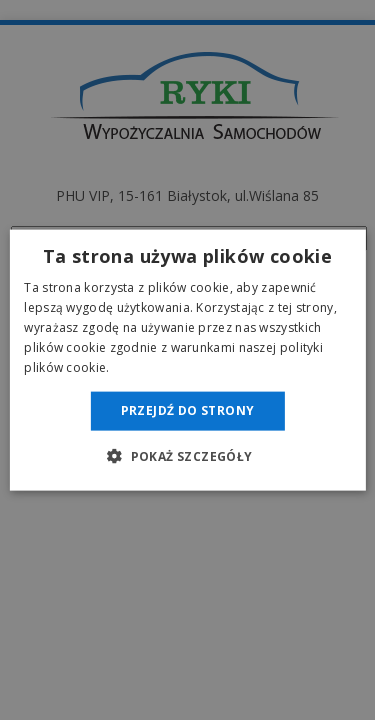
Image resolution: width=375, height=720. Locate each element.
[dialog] (187, 360)
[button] (187, 455)
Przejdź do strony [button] (188, 410)
